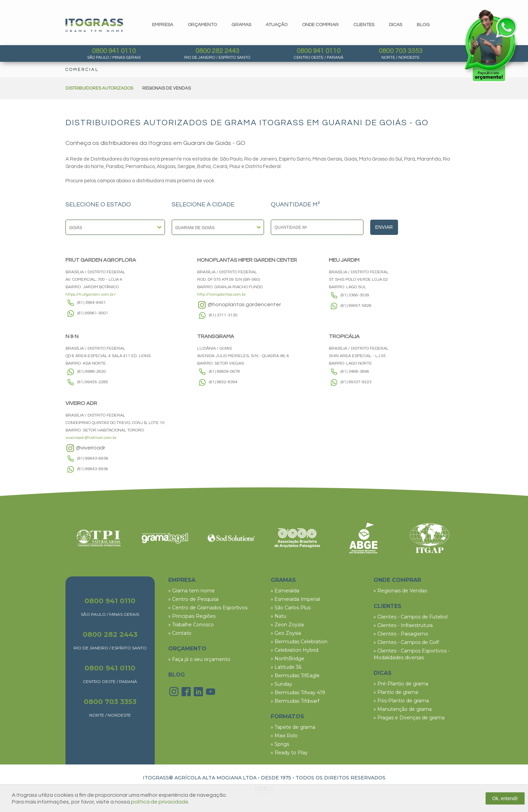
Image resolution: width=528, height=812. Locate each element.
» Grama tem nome (192, 591)
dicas (395, 25)
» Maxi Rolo (284, 736)
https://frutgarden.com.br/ (91, 294)
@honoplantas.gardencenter (239, 305)
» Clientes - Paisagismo (401, 634)
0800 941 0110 (114, 51)
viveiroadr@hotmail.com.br (91, 438)
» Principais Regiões (192, 616)
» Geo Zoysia (286, 633)
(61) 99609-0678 (224, 372)
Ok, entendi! (505, 798)
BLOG (177, 675)
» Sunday (281, 684)
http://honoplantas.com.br (222, 294)
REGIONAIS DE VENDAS (166, 88)
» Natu (279, 616)
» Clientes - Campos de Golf (406, 642)
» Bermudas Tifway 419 (298, 693)
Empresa (163, 25)
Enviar (384, 227)
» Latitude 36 (286, 667)
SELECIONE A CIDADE (203, 205)
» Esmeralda (285, 591)
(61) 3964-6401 (92, 303)
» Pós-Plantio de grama (401, 701)
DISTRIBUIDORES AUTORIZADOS (99, 88)
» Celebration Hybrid (295, 650)
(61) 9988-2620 (92, 372)
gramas (241, 25)
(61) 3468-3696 (355, 372)
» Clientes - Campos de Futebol (411, 617)
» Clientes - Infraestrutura (403, 625)
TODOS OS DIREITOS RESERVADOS (341, 778)
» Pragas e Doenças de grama (409, 718)
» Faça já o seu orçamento (199, 659)
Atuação (277, 25)
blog (423, 25)
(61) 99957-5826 (356, 306)
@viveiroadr (85, 448)
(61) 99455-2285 (93, 382)
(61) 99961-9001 (93, 313)
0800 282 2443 (217, 51)
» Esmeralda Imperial (295, 599)
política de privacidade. (160, 802)
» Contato (180, 633)
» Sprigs (280, 744)
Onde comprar (320, 25)
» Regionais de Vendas (400, 591)
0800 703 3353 (401, 51)
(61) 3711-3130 (223, 315)
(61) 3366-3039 (355, 295)
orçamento (202, 25)
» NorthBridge (288, 659)
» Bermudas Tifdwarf (295, 701)
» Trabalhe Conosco (191, 625)
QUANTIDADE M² (295, 205)
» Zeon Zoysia (287, 625)
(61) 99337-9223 (356, 382)
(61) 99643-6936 (93, 458)
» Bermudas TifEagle (295, 676)
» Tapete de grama (293, 727)
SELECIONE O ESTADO (98, 205)
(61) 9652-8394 (223, 382)
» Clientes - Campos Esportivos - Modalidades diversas (412, 654)
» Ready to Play (289, 753)
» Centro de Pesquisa (193, 599)
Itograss (94, 25)
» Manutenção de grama (403, 709)
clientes (364, 25)
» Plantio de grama (396, 692)
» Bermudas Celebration (299, 642)
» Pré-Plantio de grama (401, 684)
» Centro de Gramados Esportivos (208, 608)
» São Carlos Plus (291, 608)
